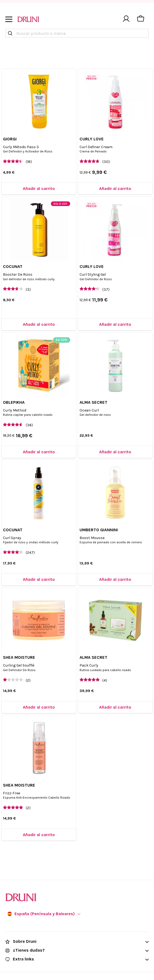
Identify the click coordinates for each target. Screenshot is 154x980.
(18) (29, 162)
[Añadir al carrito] (39, 188)
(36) (29, 425)
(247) (30, 553)
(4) (105, 680)
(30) (106, 162)
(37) (106, 289)
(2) (28, 680)
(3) (28, 289)
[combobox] (77, 33)
